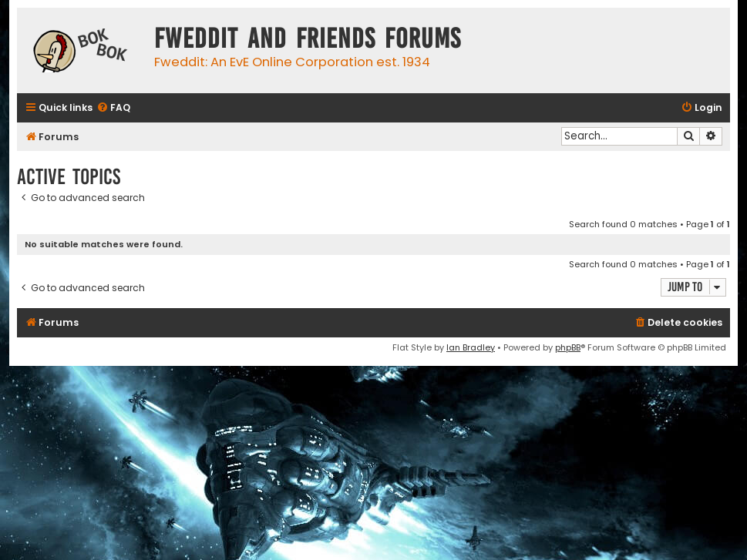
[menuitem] (113, 108)
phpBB (568, 347)
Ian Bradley (471, 347)
